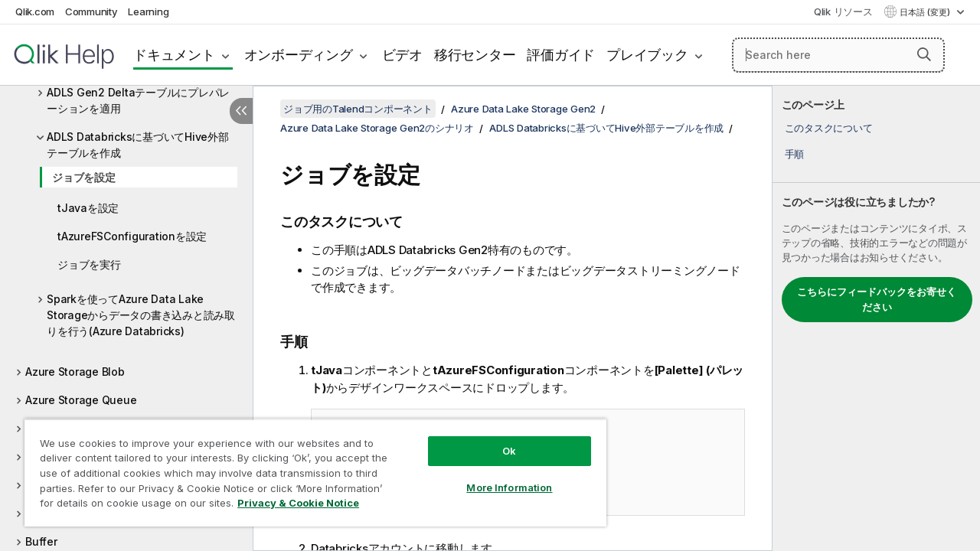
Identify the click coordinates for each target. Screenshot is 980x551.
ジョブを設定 (84, 177)
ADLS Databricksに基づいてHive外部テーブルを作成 (138, 145)
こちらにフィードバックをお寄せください (877, 299)
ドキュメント (174, 55)
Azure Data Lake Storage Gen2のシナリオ (377, 128)
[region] (309, 467)
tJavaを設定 (88, 208)
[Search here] (838, 55)
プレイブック (647, 55)
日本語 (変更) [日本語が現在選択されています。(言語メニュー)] (926, 12)
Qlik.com (35, 11)
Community (91, 11)
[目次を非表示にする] (241, 111)
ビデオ (402, 55)
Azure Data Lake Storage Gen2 (523, 109)
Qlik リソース (843, 11)
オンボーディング (299, 55)
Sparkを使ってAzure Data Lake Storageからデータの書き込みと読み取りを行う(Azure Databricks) (141, 315)
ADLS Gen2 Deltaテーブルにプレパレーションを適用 (138, 100)
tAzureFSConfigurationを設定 (132, 236)
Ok (498, 439)
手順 (795, 154)
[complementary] (876, 318)
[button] (924, 54)
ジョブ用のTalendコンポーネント (358, 109)
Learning (148, 11)
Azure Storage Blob (75, 372)
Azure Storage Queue (81, 400)
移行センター (475, 55)
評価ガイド (561, 55)
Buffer (41, 541)
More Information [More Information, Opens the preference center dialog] (498, 476)
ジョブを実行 (89, 264)
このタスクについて (829, 128)
